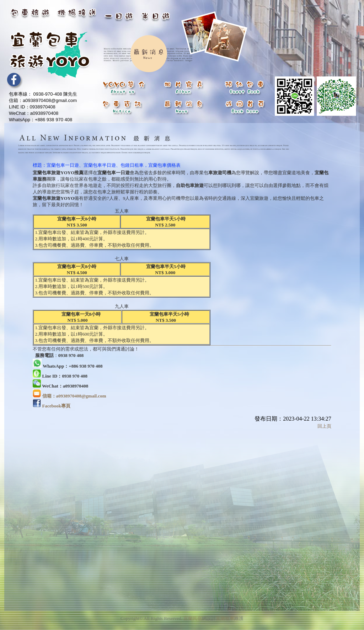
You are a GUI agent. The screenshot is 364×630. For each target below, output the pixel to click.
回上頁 (324, 426)
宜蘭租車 (225, 616)
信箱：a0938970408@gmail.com (74, 396)
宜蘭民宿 (193, 616)
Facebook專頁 (56, 406)
